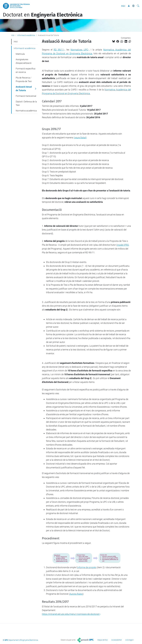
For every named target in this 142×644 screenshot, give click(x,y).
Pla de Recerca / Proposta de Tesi (24, 79)
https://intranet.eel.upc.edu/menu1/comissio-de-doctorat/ (71, 614)
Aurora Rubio (76, 594)
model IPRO (123, 245)
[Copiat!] (130, 41)
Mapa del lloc (103, 640)
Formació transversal (26, 96)
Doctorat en (43, 15)
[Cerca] (138, 6)
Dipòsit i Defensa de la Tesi (26, 103)
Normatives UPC (79, 50)
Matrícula (20, 54)
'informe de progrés (87, 567)
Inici (123, 6)
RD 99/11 (59, 50)
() (80, 138)
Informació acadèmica (26, 35)
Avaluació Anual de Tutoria (24, 89)
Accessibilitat (117, 640)
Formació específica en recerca (25, 70)
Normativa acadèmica (26, 111)
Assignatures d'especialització (24, 61)
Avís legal (129, 640)
